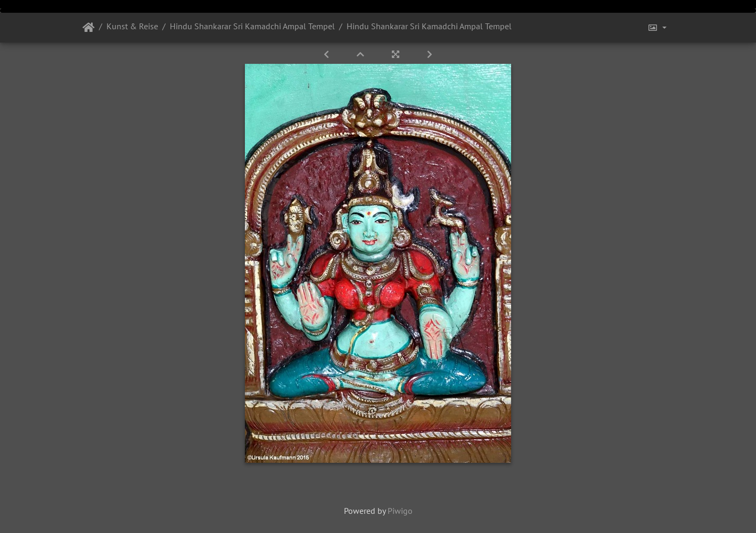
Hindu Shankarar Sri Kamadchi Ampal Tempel (252, 26)
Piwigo (400, 511)
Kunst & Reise (132, 26)
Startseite (89, 28)
